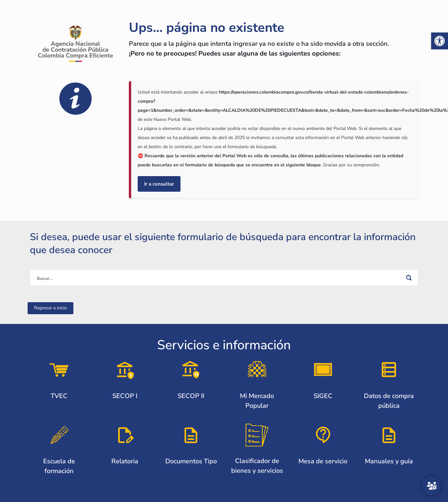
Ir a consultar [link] (159, 184)
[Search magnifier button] (410, 278)
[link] (440, 41)
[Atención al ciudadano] (432, 486)
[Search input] (220, 278)
